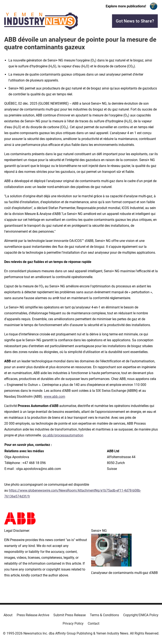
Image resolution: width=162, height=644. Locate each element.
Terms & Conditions (104, 615)
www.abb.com (55, 397)
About (8, 615)
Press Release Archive (33, 615)
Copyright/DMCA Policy (141, 615)
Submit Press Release (70, 615)
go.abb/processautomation (63, 435)
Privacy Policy (73, 623)
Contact (94, 623)
